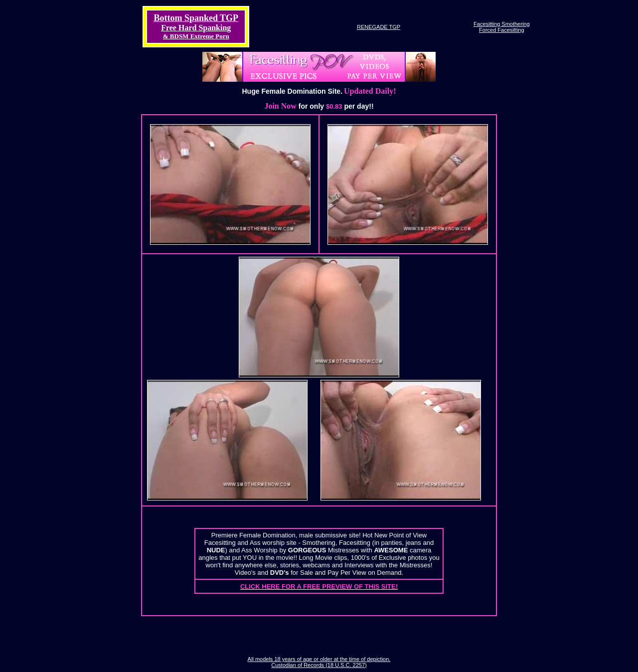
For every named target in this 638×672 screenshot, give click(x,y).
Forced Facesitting (501, 30)
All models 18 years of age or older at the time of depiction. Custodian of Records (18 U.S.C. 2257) (319, 662)
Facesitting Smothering (502, 24)
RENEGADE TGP (379, 27)
